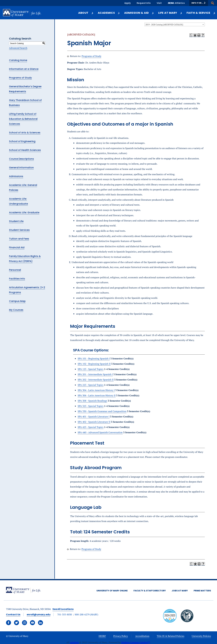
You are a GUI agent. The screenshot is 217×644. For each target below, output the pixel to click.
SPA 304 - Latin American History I (96, 390)
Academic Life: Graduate (24, 212)
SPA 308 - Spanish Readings (92, 401)
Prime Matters (202, 591)
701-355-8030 (65, 614)
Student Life (16, 221)
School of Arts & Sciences (25, 133)
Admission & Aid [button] (139, 13)
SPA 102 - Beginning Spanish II (94, 364)
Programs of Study (20, 78)
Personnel (15, 270)
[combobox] (175, 24)
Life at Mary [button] (170, 13)
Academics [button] (109, 13)
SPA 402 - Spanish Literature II (94, 422)
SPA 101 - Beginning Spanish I (94, 358)
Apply (127, 3)
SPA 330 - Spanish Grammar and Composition (102, 411)
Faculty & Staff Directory (150, 591)
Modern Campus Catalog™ (136, 642)
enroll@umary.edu (39, 615)
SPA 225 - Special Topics (90, 385)
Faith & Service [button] (201, 13)
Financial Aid (17, 247)
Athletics (180, 3)
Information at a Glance (24, 69)
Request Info (144, 3)
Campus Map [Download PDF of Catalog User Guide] (17, 301)
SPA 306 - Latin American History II (97, 395)
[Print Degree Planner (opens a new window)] (191, 35)
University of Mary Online (112, 591)
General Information (21, 168)
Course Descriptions (21, 159)
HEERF (102, 636)
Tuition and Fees (19, 239)
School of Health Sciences (25, 150)
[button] (199, 3)
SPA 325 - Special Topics (90, 406)
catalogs (74, 642)
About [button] (86, 13)
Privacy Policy (121, 636)
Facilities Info (17, 279)
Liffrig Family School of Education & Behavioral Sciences (23, 119)
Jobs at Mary (180, 591)
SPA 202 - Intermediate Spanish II (96, 380)
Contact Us (13, 615)
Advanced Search (18, 48)
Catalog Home (18, 60)
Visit (159, 3)
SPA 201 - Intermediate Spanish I (95, 374)
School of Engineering (22, 141)
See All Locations (63, 609)
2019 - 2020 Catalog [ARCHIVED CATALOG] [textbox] (164, 25)
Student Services (19, 230)
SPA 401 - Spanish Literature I (94, 417)
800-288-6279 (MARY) (87, 614)
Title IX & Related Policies (171, 636)
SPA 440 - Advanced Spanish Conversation (100, 432)
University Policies (201, 636)
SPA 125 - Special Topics (90, 369)
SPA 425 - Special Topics (90, 427)
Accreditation (142, 636)
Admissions (16, 176)
